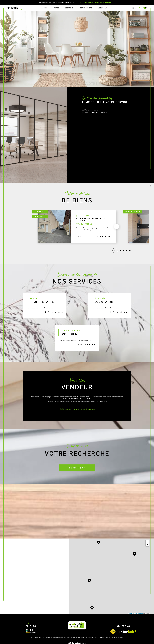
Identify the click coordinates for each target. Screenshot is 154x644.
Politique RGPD (113, 638)
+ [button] (147, 541)
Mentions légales (91, 638)
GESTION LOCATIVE (86, 8)
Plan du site (81, 638)
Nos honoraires (72, 638)
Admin (99, 638)
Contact (151, 184)
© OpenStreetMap (138, 613)
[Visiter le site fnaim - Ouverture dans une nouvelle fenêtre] (113, 631)
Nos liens (105, 638)
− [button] (147, 545)
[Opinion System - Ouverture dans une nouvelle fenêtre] (31, 631)
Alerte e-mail (103, 8)
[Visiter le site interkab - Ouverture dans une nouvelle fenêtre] (128, 631)
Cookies (121, 638)
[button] (116, 232)
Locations (69, 8)
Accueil (44, 8)
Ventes (56, 8)
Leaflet (131, 613)
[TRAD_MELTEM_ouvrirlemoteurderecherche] (15, 8)
